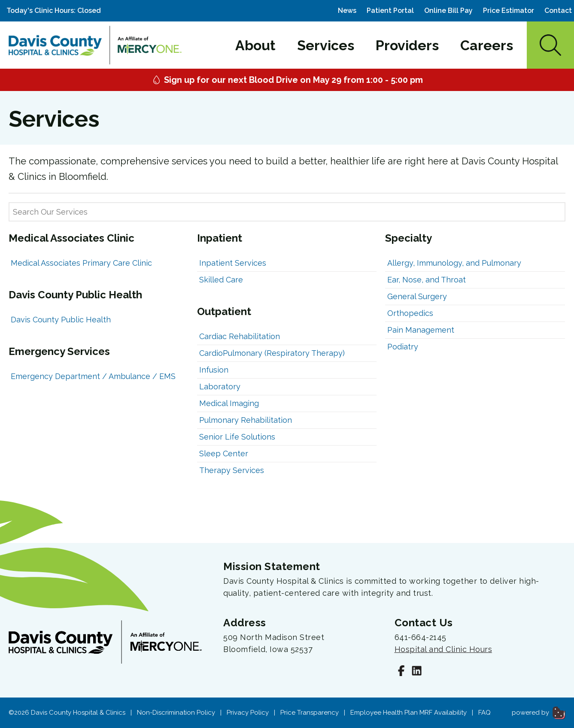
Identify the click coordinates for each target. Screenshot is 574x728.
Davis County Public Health (61, 320)
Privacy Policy (248, 713)
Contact (558, 11)
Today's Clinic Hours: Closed (54, 11)
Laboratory (220, 387)
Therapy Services (232, 470)
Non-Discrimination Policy (176, 713)
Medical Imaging (229, 403)
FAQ (484, 713)
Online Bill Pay (448, 11)
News (347, 11)
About (255, 45)
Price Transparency (310, 713)
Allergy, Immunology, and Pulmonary (454, 263)
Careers (487, 45)
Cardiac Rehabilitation (240, 336)
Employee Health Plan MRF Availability (408, 713)
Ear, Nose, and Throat (427, 280)
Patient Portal (390, 11)
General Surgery (417, 296)
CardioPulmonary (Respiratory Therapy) (272, 353)
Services (326, 45)
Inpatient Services (233, 263)
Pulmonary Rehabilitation (246, 420)
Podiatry (403, 347)
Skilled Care (221, 280)
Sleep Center (224, 453)
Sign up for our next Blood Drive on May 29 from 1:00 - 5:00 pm (287, 80)
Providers (407, 45)
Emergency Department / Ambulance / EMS (93, 376)
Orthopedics (410, 313)
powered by (539, 713)
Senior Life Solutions (237, 437)
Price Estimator (509, 11)
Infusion (214, 370)
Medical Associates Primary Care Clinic (81, 263)
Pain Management (421, 330)
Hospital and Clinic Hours (443, 649)
